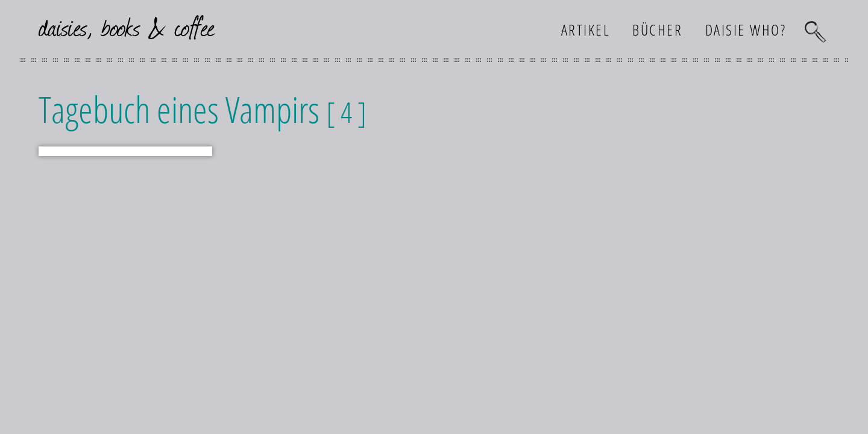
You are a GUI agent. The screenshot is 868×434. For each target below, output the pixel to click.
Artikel (586, 30)
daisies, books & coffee (127, 26)
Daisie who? (746, 30)
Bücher (657, 30)
